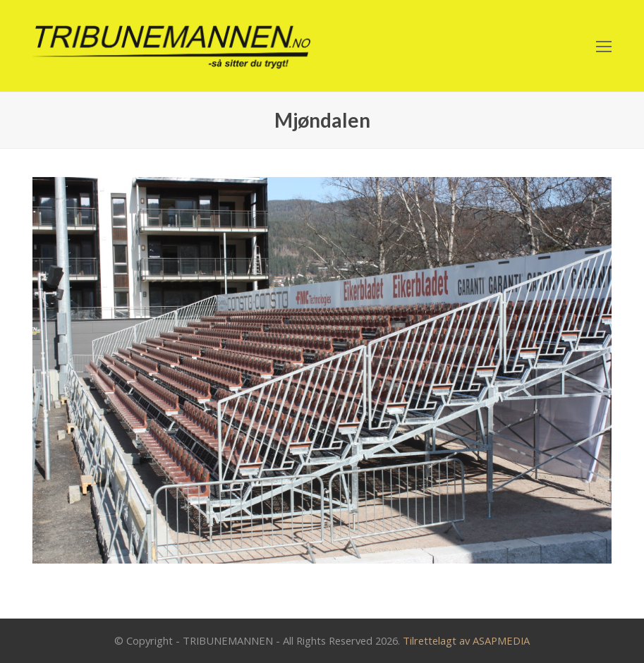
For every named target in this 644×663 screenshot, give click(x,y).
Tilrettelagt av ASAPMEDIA (466, 640)
